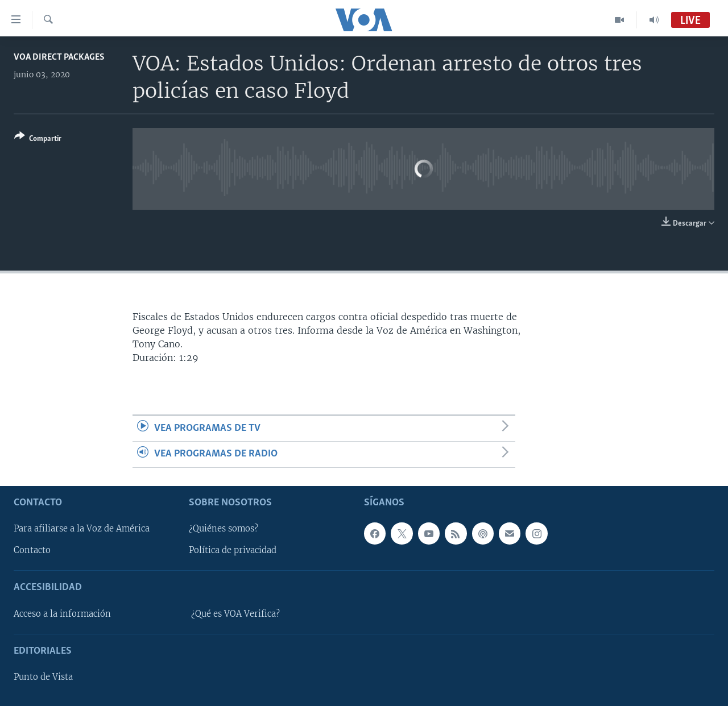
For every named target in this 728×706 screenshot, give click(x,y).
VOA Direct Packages (59, 57)
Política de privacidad (233, 550)
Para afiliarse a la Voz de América (82, 529)
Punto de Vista (43, 677)
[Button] (38, 140)
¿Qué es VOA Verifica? (235, 613)
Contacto (32, 550)
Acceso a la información (62, 613)
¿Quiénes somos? (224, 529)
